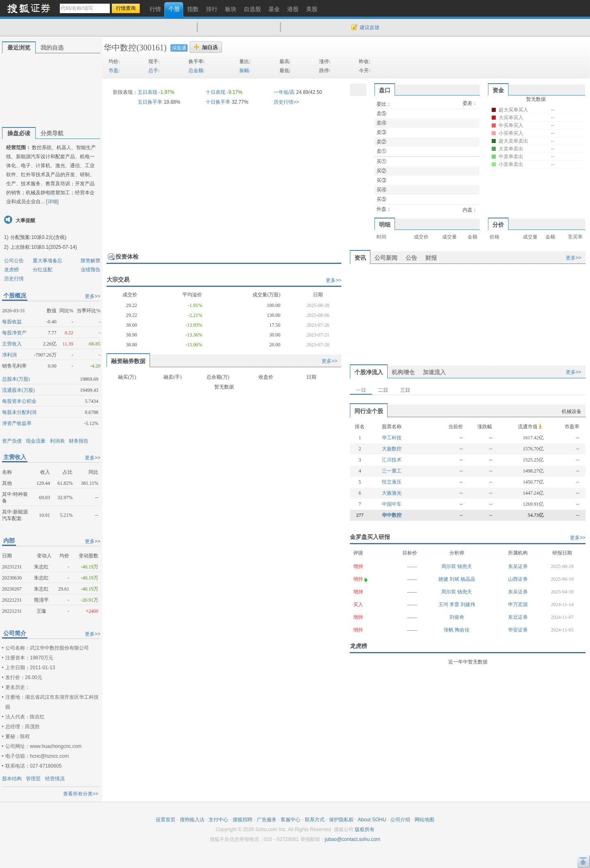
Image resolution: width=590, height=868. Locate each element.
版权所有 (365, 829)
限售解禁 (91, 261)
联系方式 (315, 820)
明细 (385, 225)
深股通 (179, 48)
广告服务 (267, 820)
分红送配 (43, 270)
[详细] (52, 202)
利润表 (57, 441)
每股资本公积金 (19, 401)
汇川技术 (392, 460)
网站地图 (424, 820)
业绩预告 (91, 270)
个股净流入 (369, 372)
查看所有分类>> (81, 794)
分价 (498, 225)
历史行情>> (286, 102)
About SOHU (372, 820)
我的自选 (52, 48)
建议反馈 (370, 27)
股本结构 (12, 779)
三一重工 (392, 471)
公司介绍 (400, 820)
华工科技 (392, 438)
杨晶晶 (468, 579)
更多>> (93, 296)
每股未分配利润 (19, 412)
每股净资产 (14, 333)
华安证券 (518, 630)
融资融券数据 (128, 361)
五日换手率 (150, 102)
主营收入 (12, 344)
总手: (154, 70)
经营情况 (55, 779)
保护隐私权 (341, 820)
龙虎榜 (11, 270)
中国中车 (392, 504)
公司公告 (14, 261)
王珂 (444, 604)
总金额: (196, 70)
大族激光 (392, 493)
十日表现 (216, 92)
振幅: (245, 70)
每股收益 (12, 322)
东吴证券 (518, 566)
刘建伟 (468, 604)
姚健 (444, 579)
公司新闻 (386, 258)
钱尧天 (465, 566)
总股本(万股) (16, 379)
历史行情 (14, 279)
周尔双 (449, 566)
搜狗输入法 (192, 820)
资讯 (360, 258)
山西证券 (518, 579)
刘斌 (455, 579)
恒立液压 (392, 482)
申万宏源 (518, 604)
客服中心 (290, 820)
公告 (411, 258)
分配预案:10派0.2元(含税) (38, 237)
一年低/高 (284, 92)
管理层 (33, 779)
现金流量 (36, 441)
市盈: (114, 70)
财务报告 (79, 441)
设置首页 (166, 820)
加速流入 (434, 372)
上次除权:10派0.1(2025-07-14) (44, 247)
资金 (498, 90)
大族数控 (392, 449)
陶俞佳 (462, 630)
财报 (431, 258)
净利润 (9, 355)
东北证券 (518, 617)
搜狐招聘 (243, 820)
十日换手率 (218, 102)
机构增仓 (403, 372)
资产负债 (12, 441)
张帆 (449, 630)
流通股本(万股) (18, 390)
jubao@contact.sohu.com (353, 839)
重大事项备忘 (48, 261)
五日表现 (147, 92)
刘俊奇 (457, 617)
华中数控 (120, 48)
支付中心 (218, 820)
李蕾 (455, 604)
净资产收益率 (17, 423)
